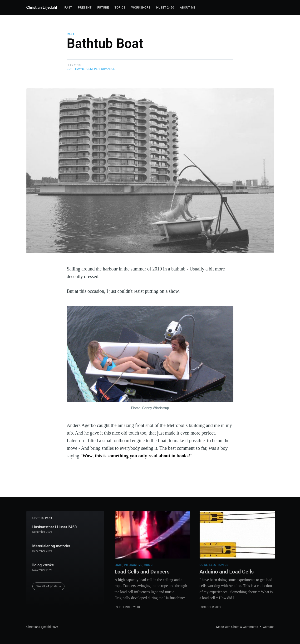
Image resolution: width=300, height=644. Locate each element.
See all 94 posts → (49, 586)
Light (119, 565)
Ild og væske (43, 565)
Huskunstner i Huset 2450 (55, 527)
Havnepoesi (84, 69)
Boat (70, 69)
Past (68, 7)
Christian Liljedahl (42, 7)
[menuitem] (68, 8)
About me (188, 7)
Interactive (133, 565)
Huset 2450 (165, 7)
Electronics (219, 565)
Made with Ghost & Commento (237, 627)
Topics (120, 7)
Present (85, 7)
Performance (104, 69)
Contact (268, 627)
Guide (204, 565)
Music (148, 565)
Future (103, 7)
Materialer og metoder (51, 546)
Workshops (141, 7)
